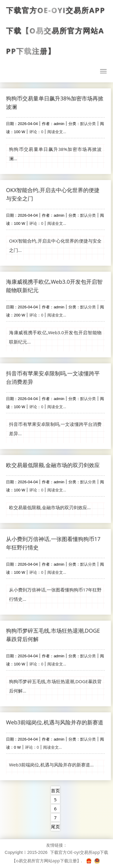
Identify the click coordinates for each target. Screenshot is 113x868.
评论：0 (36, 132)
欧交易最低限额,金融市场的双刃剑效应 (53, 465)
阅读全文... (57, 132)
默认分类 (88, 124)
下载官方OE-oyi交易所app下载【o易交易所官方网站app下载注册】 (56, 31)
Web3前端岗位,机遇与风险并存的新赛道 (55, 722)
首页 (55, 790)
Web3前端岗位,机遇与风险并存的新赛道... (51, 765)
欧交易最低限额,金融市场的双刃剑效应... (50, 507)
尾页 (55, 827)
